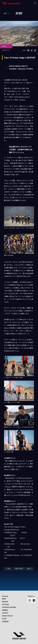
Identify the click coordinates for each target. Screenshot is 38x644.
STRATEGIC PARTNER (9, 607)
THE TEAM (5, 605)
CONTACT (5, 613)
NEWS (4, 599)
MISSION (5, 602)
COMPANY (5, 622)
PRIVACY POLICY (7, 616)
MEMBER (5, 610)
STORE (4, 619)
